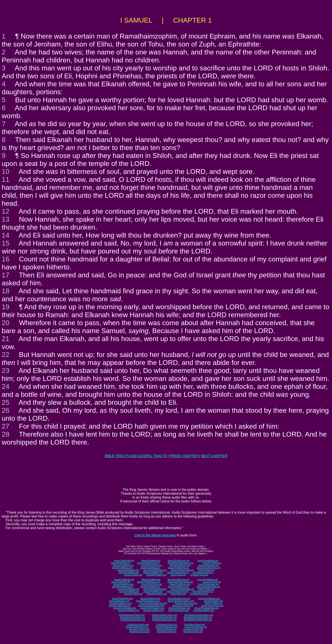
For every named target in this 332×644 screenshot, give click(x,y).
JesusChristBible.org (153, 572)
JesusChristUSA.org (121, 563)
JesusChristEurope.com (179, 598)
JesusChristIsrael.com (122, 598)
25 (6, 402)
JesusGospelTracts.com (137, 627)
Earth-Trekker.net (206, 589)
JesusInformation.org (156, 575)
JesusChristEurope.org (178, 561)
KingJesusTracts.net (193, 629)
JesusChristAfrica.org (123, 565)
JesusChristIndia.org (150, 568)
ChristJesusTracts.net (194, 625)
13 (6, 219)
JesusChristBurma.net (178, 587)
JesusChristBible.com (154, 610)
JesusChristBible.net (153, 591)
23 (6, 371)
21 (6, 339)
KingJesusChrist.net (193, 632)
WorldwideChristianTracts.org (198, 617)
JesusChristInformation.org (180, 563)
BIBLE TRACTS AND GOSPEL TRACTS (136, 456)
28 (6, 434)
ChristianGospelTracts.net (133, 620)
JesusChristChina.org (152, 565)
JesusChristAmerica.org (148, 563)
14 (6, 235)
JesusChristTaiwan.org (128, 570)
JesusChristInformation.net (180, 582)
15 (6, 243)
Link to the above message (155, 535)
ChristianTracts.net (199, 594)
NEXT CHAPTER (214, 456)
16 (6, 259)
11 (6, 179)
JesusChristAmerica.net (148, 582)
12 (6, 211)
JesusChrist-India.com (183, 606)
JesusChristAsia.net (151, 580)
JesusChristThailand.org (155, 570)
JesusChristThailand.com (152, 608)
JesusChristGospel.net (178, 591)
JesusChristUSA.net (121, 582)
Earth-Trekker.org (206, 570)
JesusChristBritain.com (209, 598)
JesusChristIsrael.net (124, 580)
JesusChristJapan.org (209, 565)
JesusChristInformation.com (181, 601)
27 (6, 426)
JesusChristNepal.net (122, 587)
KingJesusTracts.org (167, 629)
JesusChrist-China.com (212, 606)
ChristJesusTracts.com (138, 625)
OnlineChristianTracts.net (164, 620)
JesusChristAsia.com (150, 598)
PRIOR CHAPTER (184, 456)
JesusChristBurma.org (178, 568)
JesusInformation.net (156, 594)
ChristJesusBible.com (204, 610)
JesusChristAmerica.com (148, 601)
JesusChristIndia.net (150, 587)
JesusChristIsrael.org (124, 561)
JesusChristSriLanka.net (208, 587)
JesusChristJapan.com (179, 608)
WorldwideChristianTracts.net (198, 620)
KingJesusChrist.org (167, 632)
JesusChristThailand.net (155, 589)
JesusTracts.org (178, 575)
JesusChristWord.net (129, 591)
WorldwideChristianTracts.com (199, 615)
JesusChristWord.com (129, 610)
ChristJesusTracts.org (167, 625)
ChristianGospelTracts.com (132, 615)
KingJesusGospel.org (203, 572)
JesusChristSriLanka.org (209, 568)
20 (6, 323)
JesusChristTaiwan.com (125, 608)
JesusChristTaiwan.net (128, 589)
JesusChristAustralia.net (182, 589)
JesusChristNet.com (213, 601)
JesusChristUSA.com (119, 601)
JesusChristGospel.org (178, 572)
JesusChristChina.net (152, 584)
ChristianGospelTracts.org (133, 617)
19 (6, 307)
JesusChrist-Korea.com (186, 603)
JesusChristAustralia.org (182, 570)
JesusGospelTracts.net (196, 627)
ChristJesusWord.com (179, 610)
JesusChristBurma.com (121, 603)
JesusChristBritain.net (207, 580)
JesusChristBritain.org (208, 561)
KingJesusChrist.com (140, 632)
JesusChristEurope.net (178, 580)
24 (6, 386)
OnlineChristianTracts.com (164, 615)
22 (6, 355)
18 (6, 291)
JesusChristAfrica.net (123, 584)
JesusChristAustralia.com (207, 608)
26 (6, 410)
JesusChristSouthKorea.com (153, 603)
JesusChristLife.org (133, 575)
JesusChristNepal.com (119, 606)
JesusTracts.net (178, 594)
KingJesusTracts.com (139, 629)
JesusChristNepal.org (122, 568)
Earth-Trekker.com (214, 603)
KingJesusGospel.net (203, 591)
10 (6, 171)
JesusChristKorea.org (180, 565)
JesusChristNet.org (212, 563)
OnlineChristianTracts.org (164, 617)
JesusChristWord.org (129, 572)
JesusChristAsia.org (151, 561)
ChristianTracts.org (199, 575)
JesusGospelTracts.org (166, 627)
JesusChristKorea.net (180, 584)
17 (6, 275)
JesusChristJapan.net (208, 584)
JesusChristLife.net (212, 582)
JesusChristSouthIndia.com (151, 606)
